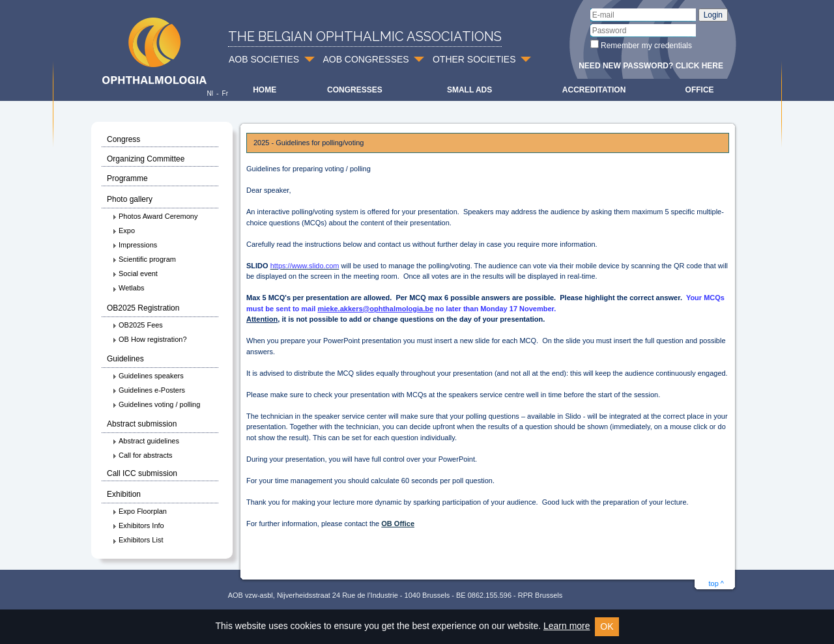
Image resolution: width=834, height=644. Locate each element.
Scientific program (144, 259)
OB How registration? (150, 339)
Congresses (355, 90)
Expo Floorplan (139, 511)
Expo (123, 231)
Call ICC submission (142, 473)
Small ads (469, 90)
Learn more (567, 626)
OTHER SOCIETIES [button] (474, 59)
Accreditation (594, 90)
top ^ (716, 583)
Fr (225, 93)
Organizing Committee (146, 159)
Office (700, 90)
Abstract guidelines (146, 441)
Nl (209, 93)
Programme (127, 178)
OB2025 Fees (137, 325)
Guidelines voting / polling (156, 404)
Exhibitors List (137, 540)
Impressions (135, 245)
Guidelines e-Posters (149, 390)
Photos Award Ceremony (155, 216)
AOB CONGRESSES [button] (366, 59)
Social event (135, 273)
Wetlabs (128, 288)
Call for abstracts (142, 455)
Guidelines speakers (148, 376)
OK (607, 626)
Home (265, 90)
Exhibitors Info (138, 525)
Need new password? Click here (651, 66)
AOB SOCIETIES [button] (264, 59)
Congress (123, 139)
